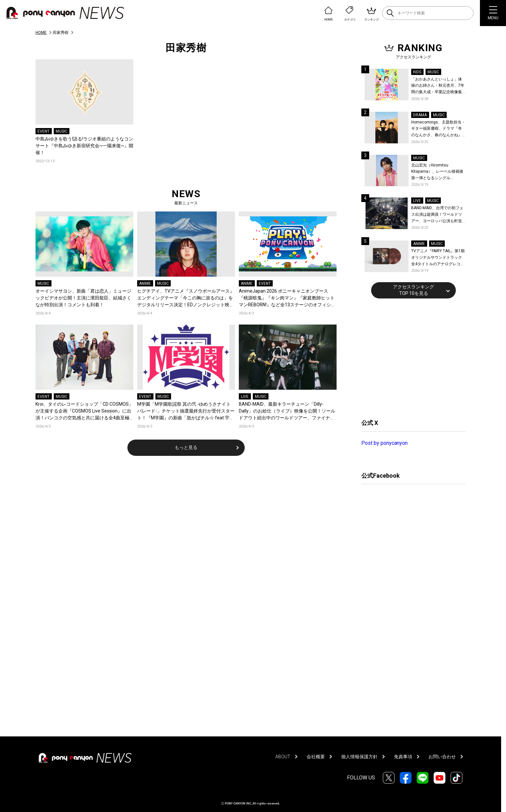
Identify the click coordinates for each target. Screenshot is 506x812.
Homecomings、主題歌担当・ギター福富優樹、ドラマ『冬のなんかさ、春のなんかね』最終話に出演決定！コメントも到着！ (438, 129)
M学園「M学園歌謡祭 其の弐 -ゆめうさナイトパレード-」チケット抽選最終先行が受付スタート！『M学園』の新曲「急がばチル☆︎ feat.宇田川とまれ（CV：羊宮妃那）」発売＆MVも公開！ (186, 411)
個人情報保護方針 (359, 757)
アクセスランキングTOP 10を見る (413, 290)
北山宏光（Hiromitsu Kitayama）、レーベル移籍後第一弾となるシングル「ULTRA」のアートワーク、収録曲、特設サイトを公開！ (438, 172)
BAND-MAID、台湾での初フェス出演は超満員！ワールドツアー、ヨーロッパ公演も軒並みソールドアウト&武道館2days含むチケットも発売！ (437, 215)
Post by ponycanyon (384, 443)
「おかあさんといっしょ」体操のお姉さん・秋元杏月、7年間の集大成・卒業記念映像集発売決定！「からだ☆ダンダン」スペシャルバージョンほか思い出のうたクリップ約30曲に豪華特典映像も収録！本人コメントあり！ (438, 86)
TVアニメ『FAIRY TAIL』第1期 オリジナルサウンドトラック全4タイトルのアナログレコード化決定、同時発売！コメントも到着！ (438, 258)
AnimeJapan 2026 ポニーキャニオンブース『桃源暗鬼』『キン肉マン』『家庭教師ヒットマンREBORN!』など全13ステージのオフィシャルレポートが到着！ (287, 298)
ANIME (145, 283)
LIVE (245, 397)
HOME (41, 33)
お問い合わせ (442, 757)
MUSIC (62, 131)
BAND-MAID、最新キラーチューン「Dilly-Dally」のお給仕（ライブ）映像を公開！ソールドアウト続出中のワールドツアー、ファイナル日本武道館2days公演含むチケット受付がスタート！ (287, 411)
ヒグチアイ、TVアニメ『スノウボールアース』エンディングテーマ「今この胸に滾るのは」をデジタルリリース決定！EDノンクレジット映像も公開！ (186, 298)
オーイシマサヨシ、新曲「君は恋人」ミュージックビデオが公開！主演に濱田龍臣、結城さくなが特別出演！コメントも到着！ (83, 298)
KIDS (417, 72)
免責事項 (403, 757)
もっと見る (186, 447)
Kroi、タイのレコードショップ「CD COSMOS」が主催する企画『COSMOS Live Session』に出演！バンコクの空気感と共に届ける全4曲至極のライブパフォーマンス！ (84, 411)
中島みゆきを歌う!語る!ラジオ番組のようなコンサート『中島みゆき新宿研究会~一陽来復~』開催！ (84, 146)
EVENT (43, 131)
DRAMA (420, 115)
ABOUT (283, 757)
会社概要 (316, 757)
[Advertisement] (410, 358)
